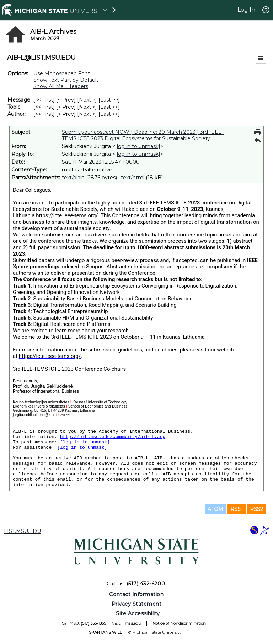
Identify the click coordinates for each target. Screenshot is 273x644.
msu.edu (133, 623)
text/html (133, 178)
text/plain (73, 178)
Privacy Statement (137, 604)
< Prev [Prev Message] (66, 100)
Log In (246, 10)
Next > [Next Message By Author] (87, 114)
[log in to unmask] (138, 146)
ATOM (215, 509)
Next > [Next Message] (87, 100)
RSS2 (256, 509)
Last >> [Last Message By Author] (109, 114)
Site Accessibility (138, 613)
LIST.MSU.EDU (22, 531)
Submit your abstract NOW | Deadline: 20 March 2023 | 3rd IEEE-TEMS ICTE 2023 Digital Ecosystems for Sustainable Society (143, 135)
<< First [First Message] (44, 100)
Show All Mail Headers (61, 86)
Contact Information (136, 594)
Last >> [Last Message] (109, 100)
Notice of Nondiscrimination (179, 623)
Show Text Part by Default (66, 80)
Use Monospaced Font (62, 73)
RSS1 (237, 509)
